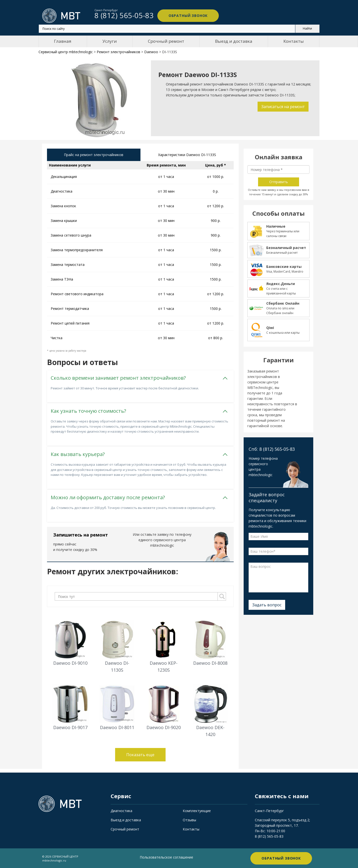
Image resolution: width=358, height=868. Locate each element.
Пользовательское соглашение (166, 857)
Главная (63, 41)
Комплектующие (197, 810)
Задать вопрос (267, 605)
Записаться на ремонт (283, 107)
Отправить (279, 182)
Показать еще (140, 754)
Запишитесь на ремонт (81, 535)
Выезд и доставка (234, 41)
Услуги (110, 41)
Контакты (294, 41)
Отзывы (189, 820)
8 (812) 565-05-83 (269, 836)
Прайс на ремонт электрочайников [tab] (94, 155)
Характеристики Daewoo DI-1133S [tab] (187, 155)
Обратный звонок (186, 16)
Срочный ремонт (166, 41)
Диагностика (121, 810)
